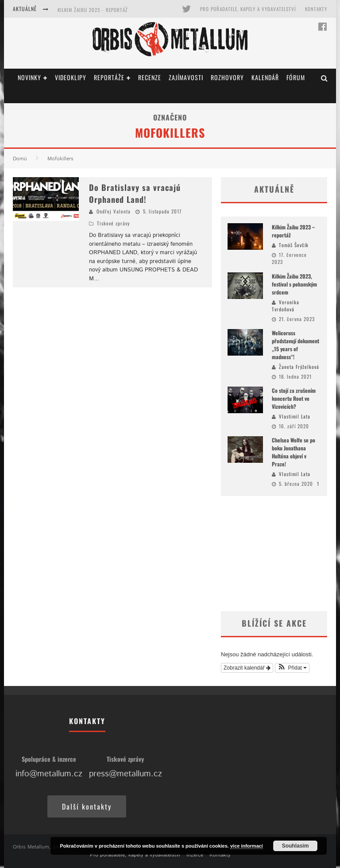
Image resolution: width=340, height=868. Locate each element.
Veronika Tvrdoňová (286, 306)
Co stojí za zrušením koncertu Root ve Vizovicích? (294, 398)
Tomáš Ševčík (294, 245)
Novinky (29, 77)
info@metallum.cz (49, 774)
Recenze (150, 77)
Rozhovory (227, 77)
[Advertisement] (274, 554)
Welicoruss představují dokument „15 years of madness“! (296, 345)
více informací (247, 846)
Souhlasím (296, 846)
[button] (292, 668)
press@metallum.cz (126, 774)
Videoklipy (71, 77)
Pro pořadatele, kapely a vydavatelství (248, 9)
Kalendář (265, 77)
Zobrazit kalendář (247, 668)
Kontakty (316, 9)
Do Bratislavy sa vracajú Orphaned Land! (135, 193)
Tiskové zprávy (113, 223)
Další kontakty (87, 806)
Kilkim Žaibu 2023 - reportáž (93, 10)
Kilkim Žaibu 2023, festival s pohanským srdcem (294, 284)
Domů (20, 159)
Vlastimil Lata (295, 416)
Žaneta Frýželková (299, 367)
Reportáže (109, 77)
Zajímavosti (186, 77)
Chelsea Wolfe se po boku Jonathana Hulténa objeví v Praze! (294, 452)
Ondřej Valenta (114, 211)
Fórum (296, 77)
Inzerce (195, 855)
